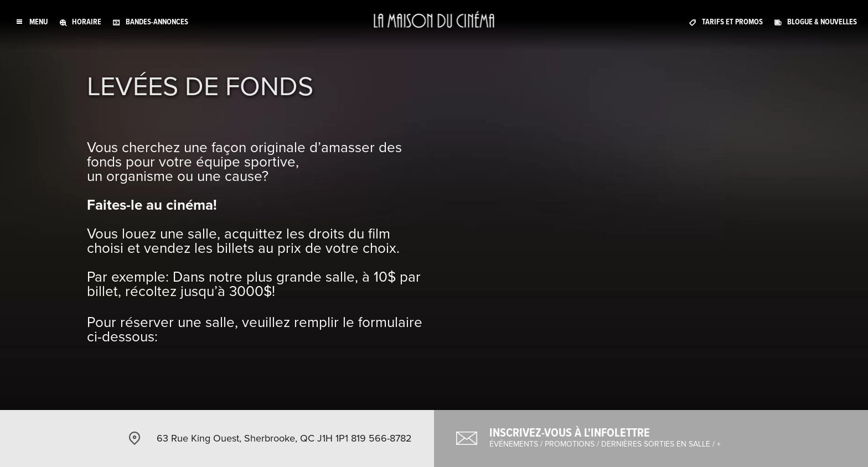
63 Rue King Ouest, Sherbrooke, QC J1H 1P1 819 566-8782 (284, 438)
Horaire (87, 22)
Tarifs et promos (732, 22)
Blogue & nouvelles (822, 22)
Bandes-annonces (157, 22)
